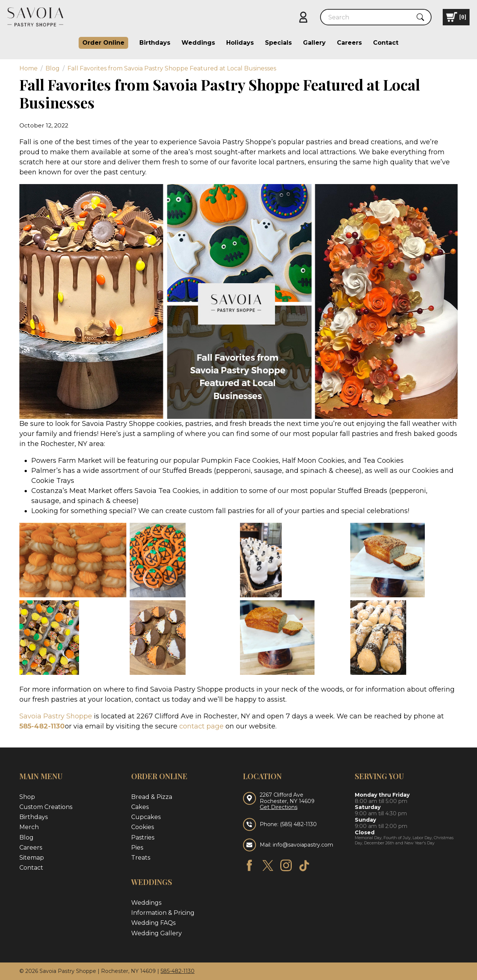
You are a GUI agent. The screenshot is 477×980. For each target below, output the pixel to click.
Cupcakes (146, 817)
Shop (27, 797)
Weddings (198, 43)
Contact (386, 43)
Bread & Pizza (152, 797)
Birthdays (155, 43)
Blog (26, 837)
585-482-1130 (42, 726)
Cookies (143, 827)
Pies (137, 848)
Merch (29, 827)
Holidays (240, 43)
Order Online (103, 43)
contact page (201, 726)
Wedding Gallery (157, 933)
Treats (141, 858)
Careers (349, 43)
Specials (278, 43)
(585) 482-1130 (298, 824)
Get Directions (279, 807)
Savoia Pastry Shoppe (56, 716)
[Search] (369, 17)
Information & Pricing (163, 913)
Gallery (314, 43)
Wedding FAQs (153, 923)
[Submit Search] (420, 17)
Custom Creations (46, 807)
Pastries (143, 837)
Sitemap (32, 858)
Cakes (140, 807)
